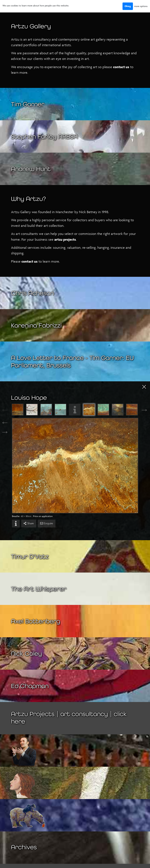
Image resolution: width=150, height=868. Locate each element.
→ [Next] (5, 432)
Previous (9, 410)
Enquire (47, 523)
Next (141, 410)
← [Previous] (5, 422)
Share (29, 523)
